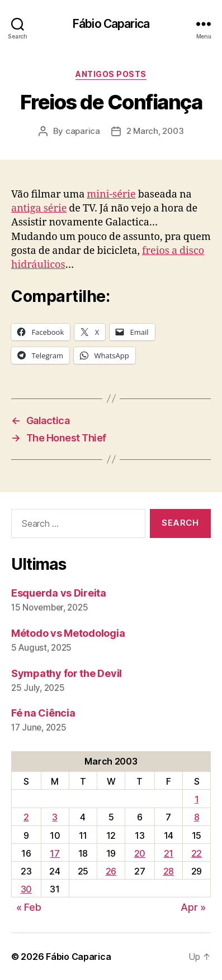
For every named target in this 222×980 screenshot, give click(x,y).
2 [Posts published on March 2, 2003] (26, 817)
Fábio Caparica (111, 24)
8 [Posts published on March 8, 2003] (197, 817)
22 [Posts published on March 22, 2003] (197, 853)
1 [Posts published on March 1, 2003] (197, 799)
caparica (83, 131)
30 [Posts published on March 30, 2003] (26, 889)
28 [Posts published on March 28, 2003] (169, 871)
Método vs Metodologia (68, 633)
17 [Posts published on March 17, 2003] (55, 853)
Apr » (193, 907)
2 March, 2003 (155, 131)
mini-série (111, 194)
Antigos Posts (111, 74)
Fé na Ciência (43, 713)
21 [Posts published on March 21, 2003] (169, 853)
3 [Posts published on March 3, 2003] (55, 817)
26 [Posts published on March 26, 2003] (111, 871)
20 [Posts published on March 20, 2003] (140, 853)
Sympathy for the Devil (67, 673)
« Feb (29, 907)
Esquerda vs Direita (59, 593)
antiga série (39, 208)
